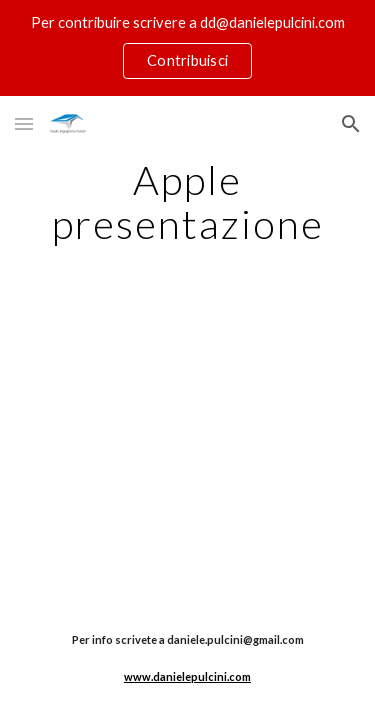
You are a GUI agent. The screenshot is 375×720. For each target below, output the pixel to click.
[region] (187, 48)
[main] (188, 202)
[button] (24, 123)
